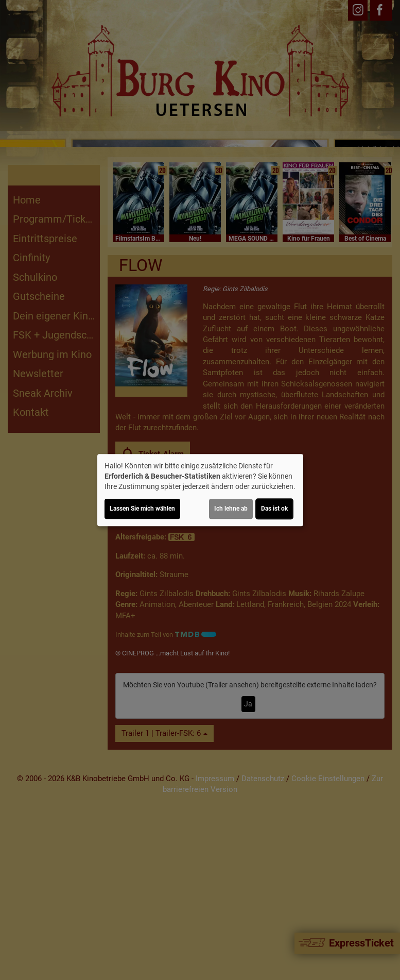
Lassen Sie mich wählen (142, 509)
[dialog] (200, 490)
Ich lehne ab (231, 509)
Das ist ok (274, 509)
